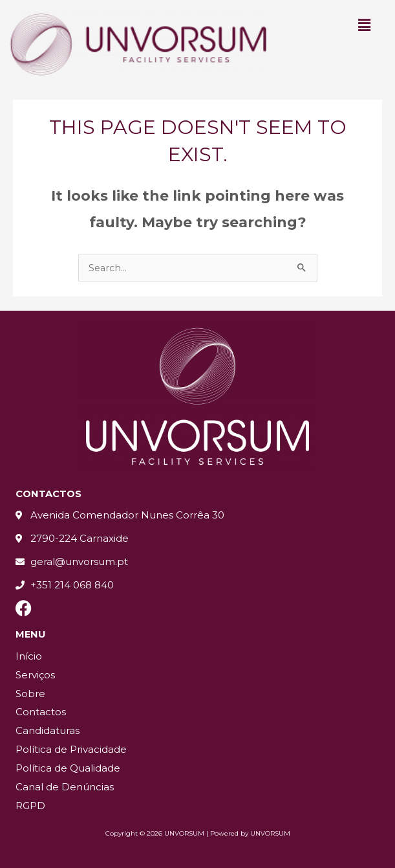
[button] (365, 25)
